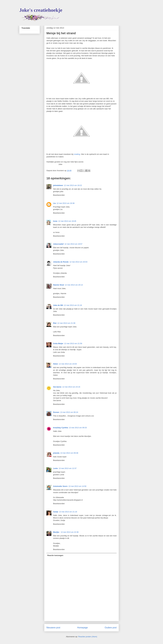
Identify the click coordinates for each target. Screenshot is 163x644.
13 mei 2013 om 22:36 (70, 532)
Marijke (56, 532)
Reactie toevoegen (55, 555)
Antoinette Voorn (60, 486)
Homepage (82, 628)
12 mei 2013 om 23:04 (68, 364)
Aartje (56, 512)
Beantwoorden (59, 195)
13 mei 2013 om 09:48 (69, 453)
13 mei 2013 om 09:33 (78, 428)
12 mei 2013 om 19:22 (73, 185)
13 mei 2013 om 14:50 (77, 486)
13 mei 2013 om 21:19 (68, 512)
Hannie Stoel (59, 285)
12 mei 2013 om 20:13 (74, 285)
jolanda (56, 453)
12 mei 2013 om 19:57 (73, 244)
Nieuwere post (53, 628)
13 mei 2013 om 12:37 (68, 468)
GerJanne (57, 387)
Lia (54, 203)
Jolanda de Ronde (61, 262)
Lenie (55, 468)
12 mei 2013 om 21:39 (66, 323)
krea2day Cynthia (61, 428)
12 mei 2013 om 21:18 (73, 305)
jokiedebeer (58, 185)
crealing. (77, 154)
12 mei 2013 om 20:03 (78, 262)
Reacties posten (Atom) (88, 637)
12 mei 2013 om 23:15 (71, 387)
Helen (56, 364)
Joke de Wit (58, 305)
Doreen (56, 412)
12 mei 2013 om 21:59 (73, 343)
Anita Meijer (58, 343)
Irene (55, 221)
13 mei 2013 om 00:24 (69, 412)
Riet (55, 323)
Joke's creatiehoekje (41, 10)
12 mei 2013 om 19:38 (65, 203)
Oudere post (111, 628)
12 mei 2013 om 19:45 (67, 221)
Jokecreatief (58, 244)
